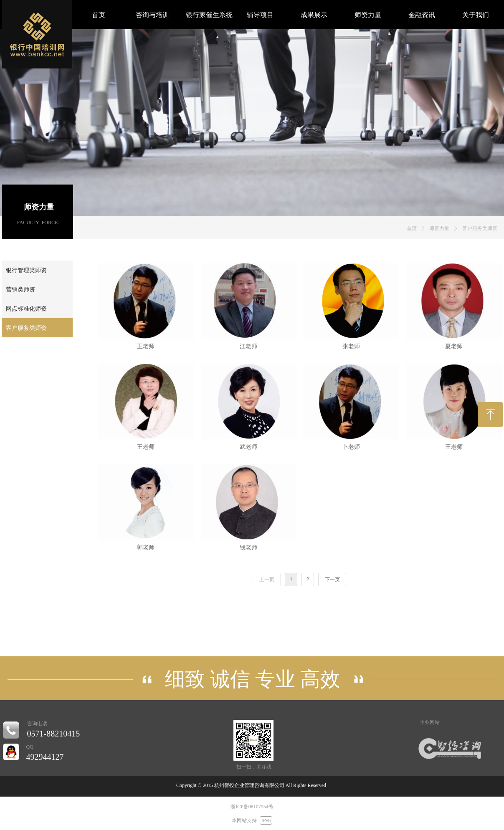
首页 (412, 228)
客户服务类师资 (480, 228)
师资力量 (439, 228)
